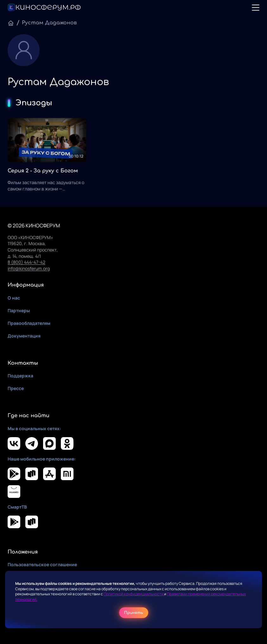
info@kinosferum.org (29, 268)
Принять (134, 613)
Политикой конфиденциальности (134, 594)
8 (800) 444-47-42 (26, 262)
